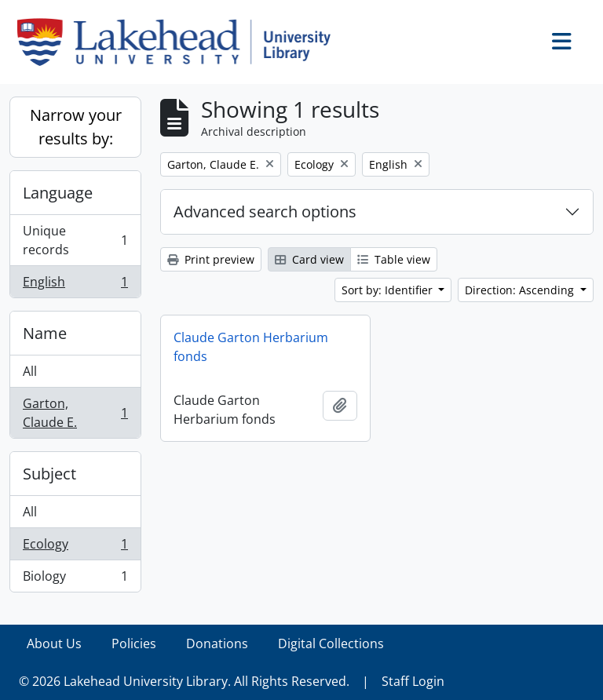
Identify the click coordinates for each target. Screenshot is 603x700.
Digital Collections (331, 643)
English (75, 285)
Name (45, 333)
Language (58, 193)
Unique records (75, 240)
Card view (309, 259)
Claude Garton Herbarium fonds (251, 347)
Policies (134, 643)
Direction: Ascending (521, 290)
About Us (54, 643)
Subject (49, 474)
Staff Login (413, 681)
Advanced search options (265, 211)
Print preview (211, 259)
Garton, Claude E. (75, 413)
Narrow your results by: (76, 127)
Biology (75, 579)
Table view (394, 259)
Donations (217, 643)
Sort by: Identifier (389, 290)
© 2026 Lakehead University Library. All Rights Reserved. (184, 681)
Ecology (75, 547)
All (30, 371)
